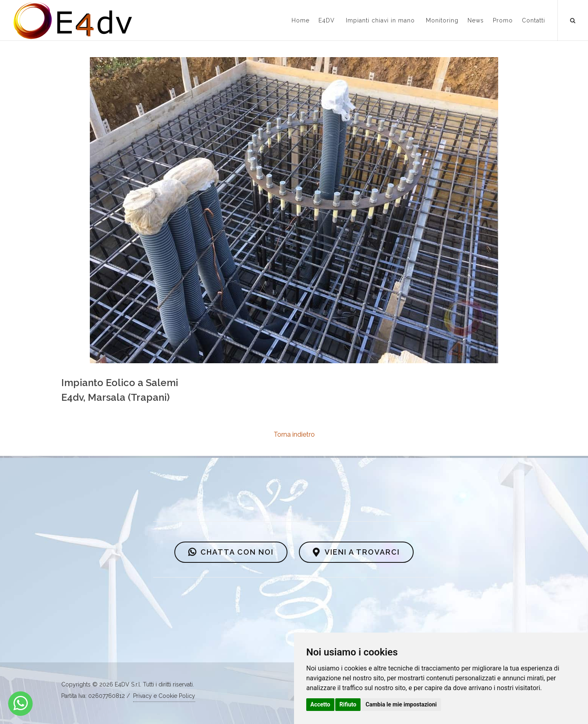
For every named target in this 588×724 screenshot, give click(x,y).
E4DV (327, 20)
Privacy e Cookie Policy (164, 696)
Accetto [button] (320, 704)
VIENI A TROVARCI (356, 552)
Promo (503, 20)
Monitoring (442, 20)
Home (301, 20)
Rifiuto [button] (348, 704)
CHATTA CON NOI (231, 552)
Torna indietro (294, 434)
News (476, 20)
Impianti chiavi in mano (380, 20)
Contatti (533, 20)
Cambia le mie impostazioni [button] (401, 704)
